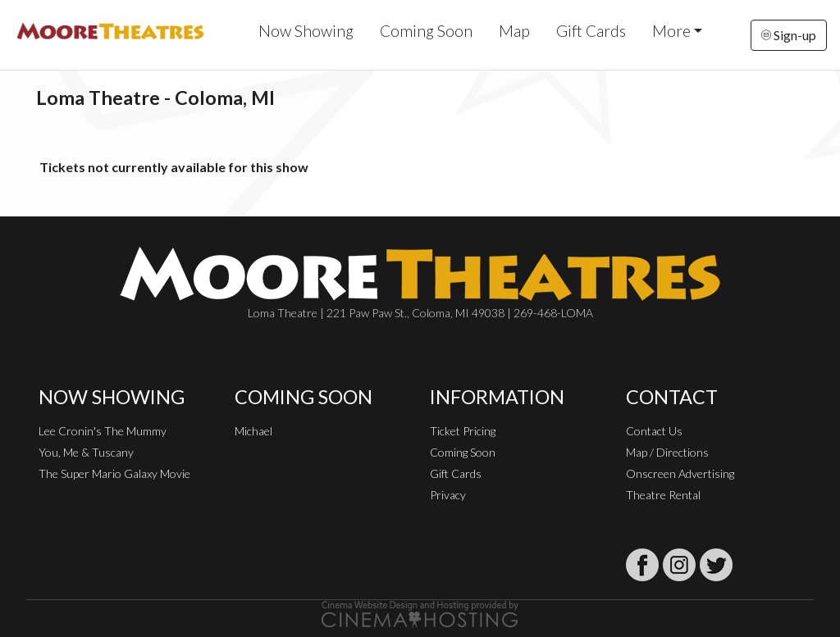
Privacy (448, 495)
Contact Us (654, 431)
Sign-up (789, 35)
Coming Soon (426, 31)
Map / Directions (667, 452)
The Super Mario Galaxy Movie (114, 473)
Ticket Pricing (463, 431)
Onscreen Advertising (680, 473)
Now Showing (306, 31)
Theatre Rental (663, 495)
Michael (253, 431)
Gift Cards (591, 31)
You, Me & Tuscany (86, 452)
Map (514, 31)
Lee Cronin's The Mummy (103, 431)
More (671, 31)
